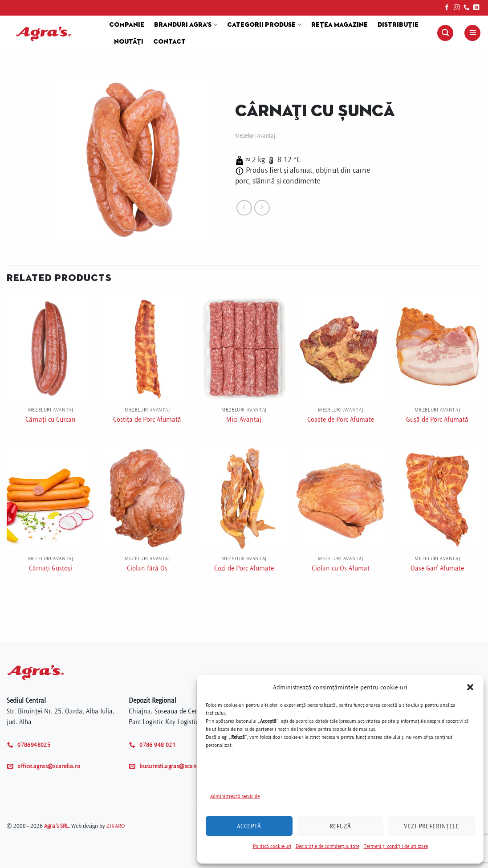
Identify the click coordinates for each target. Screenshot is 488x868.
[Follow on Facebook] (447, 8)
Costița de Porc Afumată (147, 420)
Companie (127, 25)
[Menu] (472, 33)
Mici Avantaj (244, 420)
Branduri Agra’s (186, 25)
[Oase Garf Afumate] (438, 498)
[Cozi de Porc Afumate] (244, 498)
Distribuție (398, 25)
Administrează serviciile (235, 797)
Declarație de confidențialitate (327, 846)
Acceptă (249, 826)
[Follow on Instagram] (457, 8)
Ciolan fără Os (147, 568)
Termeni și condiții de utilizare (396, 846)
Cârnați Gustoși (51, 568)
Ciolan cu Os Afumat (341, 568)
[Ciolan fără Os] (147, 498)
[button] (470, 687)
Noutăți (129, 42)
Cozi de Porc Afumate (244, 568)
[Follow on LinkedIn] (476, 8)
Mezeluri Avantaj (255, 136)
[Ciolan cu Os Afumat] (341, 498)
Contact (169, 42)
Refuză (340, 826)
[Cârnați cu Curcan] (51, 348)
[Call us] (467, 8)
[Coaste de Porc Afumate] (341, 348)
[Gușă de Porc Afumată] (438, 348)
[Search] (445, 33)
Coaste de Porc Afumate (341, 420)
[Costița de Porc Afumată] (147, 348)
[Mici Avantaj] (244, 348)
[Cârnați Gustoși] (51, 498)
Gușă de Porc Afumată (437, 420)
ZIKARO (116, 826)
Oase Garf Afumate (437, 568)
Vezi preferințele (431, 826)
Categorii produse (264, 25)
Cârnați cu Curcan (51, 420)
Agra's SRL (56, 826)
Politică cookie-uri (272, 846)
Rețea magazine (340, 25)
